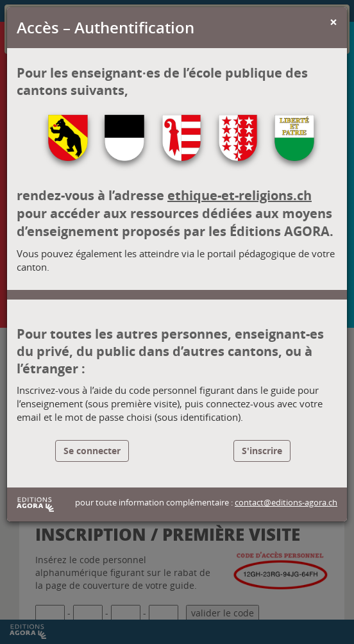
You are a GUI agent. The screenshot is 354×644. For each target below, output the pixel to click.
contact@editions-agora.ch (286, 503)
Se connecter (92, 451)
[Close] (333, 22)
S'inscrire (262, 451)
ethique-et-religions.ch (240, 195)
